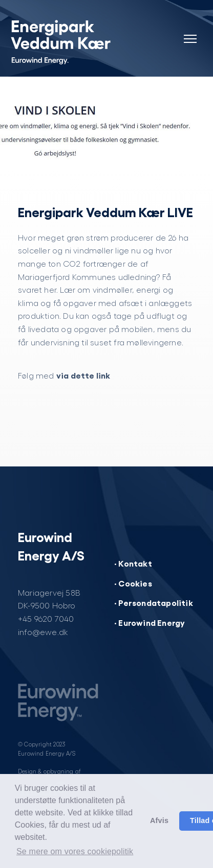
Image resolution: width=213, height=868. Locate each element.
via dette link (83, 375)
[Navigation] (190, 33)
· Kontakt (133, 563)
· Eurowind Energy (150, 622)
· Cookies (133, 583)
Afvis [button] (159, 820)
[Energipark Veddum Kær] (71, 41)
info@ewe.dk (43, 632)
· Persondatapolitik (154, 602)
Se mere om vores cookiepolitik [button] (75, 851)
